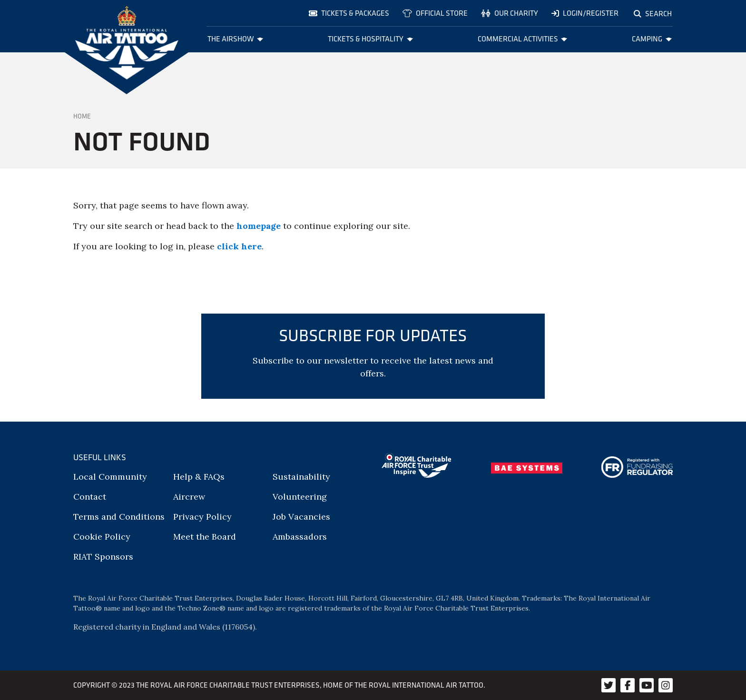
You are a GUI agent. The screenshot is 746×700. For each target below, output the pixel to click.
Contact (90, 497)
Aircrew (189, 497)
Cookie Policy (102, 537)
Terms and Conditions (119, 517)
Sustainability (301, 477)
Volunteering (300, 497)
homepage (259, 226)
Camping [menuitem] (652, 39)
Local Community (110, 477)
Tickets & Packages (349, 13)
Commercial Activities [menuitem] (523, 39)
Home (82, 116)
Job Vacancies (301, 517)
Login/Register (585, 13)
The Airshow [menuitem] (236, 39)
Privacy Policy (202, 517)
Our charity (510, 13)
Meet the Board (205, 537)
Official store (435, 13)
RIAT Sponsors (103, 557)
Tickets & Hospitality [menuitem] (370, 39)
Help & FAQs (199, 477)
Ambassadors (300, 537)
